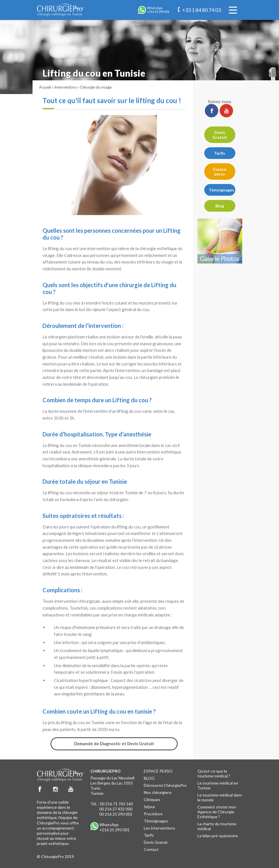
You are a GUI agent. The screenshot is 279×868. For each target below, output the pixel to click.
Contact (151, 849)
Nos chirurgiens (158, 792)
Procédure (153, 814)
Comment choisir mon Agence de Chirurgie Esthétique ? (217, 812)
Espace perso (220, 171)
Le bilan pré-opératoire (218, 836)
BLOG (149, 778)
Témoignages (222, 190)
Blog (220, 206)
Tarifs (220, 153)
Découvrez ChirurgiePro (165, 785)
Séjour (149, 807)
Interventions (65, 87)
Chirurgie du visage (96, 87)
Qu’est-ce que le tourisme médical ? (214, 773)
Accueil (45, 87)
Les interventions (159, 828)
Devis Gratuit (220, 135)
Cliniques (152, 799)
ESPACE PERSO (158, 771)
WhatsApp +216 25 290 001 (114, 827)
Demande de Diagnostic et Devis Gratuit (114, 744)
